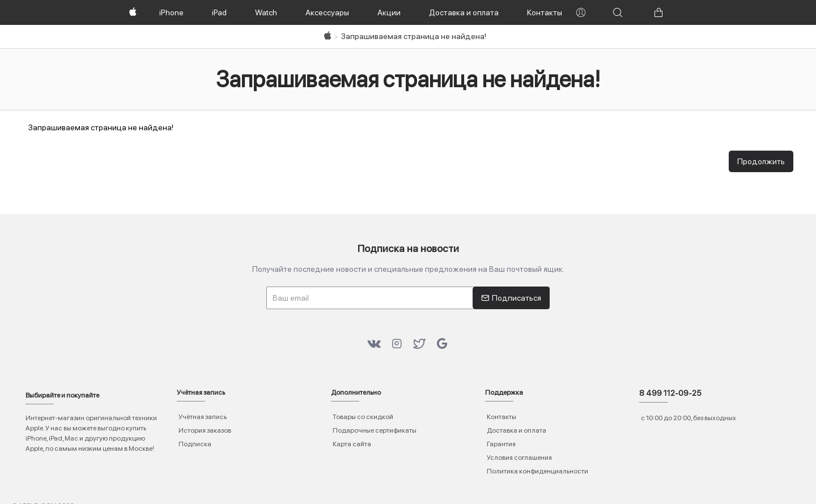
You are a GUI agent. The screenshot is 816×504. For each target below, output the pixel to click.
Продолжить (761, 161)
